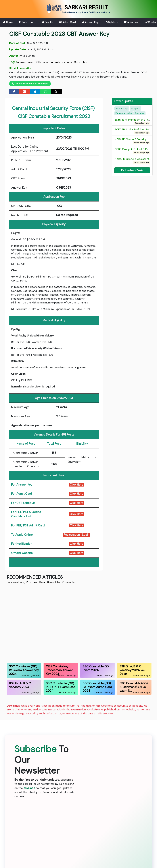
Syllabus (112, 22)
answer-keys (25, 62)
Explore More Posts (132, 170)
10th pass (42, 62)
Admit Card (68, 22)
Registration (71, 535)
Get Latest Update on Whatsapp (30, 84)
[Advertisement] (78, 623)
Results (47, 22)
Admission (131, 22)
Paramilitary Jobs (61, 62)
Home (8, 22)
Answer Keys (91, 22)
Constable (80, 62)
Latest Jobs (27, 22)
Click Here (77, 485)
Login (86, 535)
